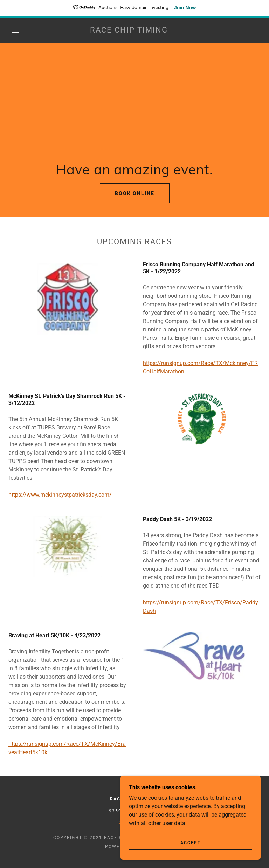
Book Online (135, 193)
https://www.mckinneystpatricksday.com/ (60, 495)
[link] (129, 31)
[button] (15, 30)
